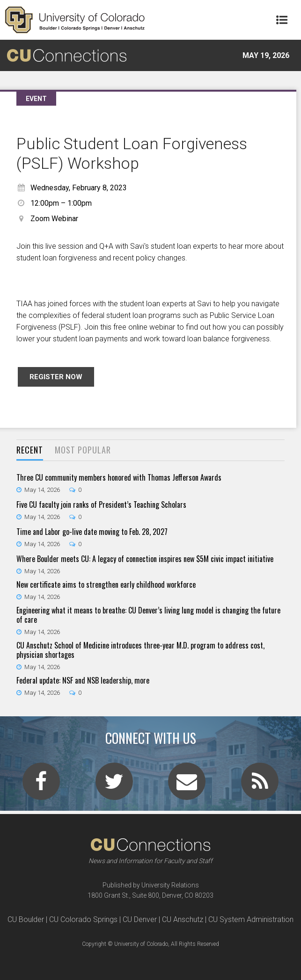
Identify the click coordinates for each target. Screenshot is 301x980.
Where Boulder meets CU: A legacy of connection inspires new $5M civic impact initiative (145, 559)
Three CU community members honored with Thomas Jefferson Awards (119, 477)
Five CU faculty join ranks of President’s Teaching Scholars (101, 504)
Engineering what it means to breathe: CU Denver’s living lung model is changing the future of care (148, 615)
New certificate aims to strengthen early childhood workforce (106, 584)
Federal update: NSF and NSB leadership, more (83, 680)
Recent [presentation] (30, 450)
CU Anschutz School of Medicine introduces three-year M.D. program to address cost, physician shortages (140, 650)
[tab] (30, 450)
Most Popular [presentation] (83, 450)
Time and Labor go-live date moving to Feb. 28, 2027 (92, 532)
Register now (56, 377)
